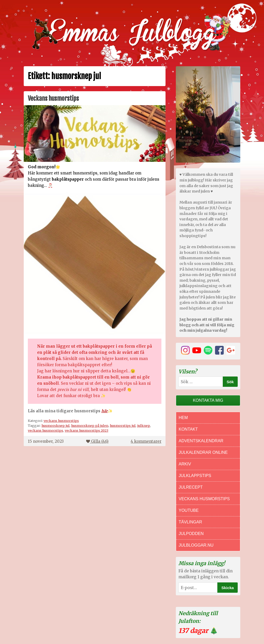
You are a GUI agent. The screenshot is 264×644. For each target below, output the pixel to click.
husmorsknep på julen (90, 425)
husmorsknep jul (56, 425)
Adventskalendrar (201, 441)
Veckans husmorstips (53, 98)
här (105, 411)
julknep (144, 425)
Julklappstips (195, 476)
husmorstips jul (123, 425)
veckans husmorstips (61, 421)
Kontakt (188, 429)
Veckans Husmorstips (204, 499)
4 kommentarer (146, 441)
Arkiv (185, 464)
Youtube (189, 510)
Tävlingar (190, 522)
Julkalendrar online (203, 452)
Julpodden (191, 534)
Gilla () (97, 441)
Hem (183, 418)
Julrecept (191, 487)
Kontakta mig (208, 400)
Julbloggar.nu (196, 545)
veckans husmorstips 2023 (86, 430)
